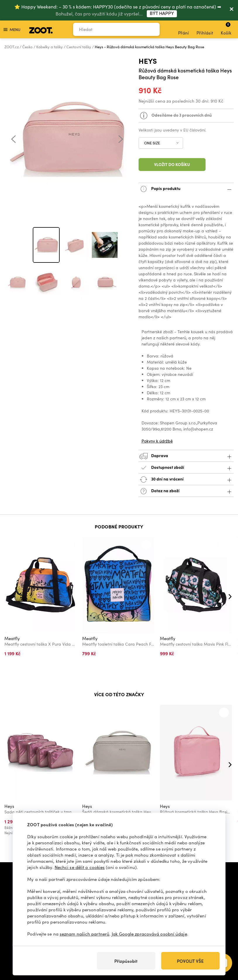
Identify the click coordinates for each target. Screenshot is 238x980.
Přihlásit (205, 30)
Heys (148, 61)
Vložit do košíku (172, 164)
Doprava (186, 456)
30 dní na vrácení (186, 479)
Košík (226, 29)
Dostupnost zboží (186, 468)
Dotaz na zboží (186, 491)
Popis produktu (186, 189)
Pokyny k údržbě (157, 441)
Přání (183, 30)
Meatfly (12, 638)
